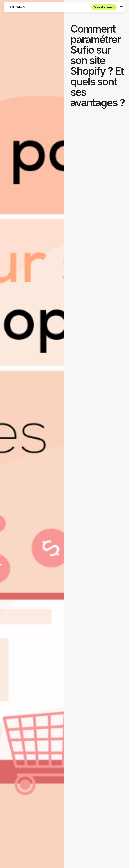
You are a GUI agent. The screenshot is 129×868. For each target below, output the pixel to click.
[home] (17, 7)
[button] (122, 7)
